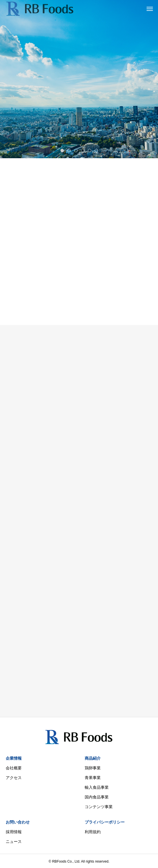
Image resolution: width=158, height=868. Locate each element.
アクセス (14, 778)
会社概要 (14, 768)
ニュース (14, 841)
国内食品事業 (97, 797)
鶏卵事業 (93, 768)
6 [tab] (97, 150)
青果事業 (93, 778)
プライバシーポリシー (105, 822)
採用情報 (14, 832)
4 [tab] (83, 150)
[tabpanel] (79, 79)
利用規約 (93, 832)
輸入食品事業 (97, 787)
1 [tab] (62, 150)
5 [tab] (90, 150)
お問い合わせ (18, 822)
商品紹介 (93, 758)
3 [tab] (76, 150)
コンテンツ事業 (99, 807)
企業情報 (14, 758)
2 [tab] (69, 150)
